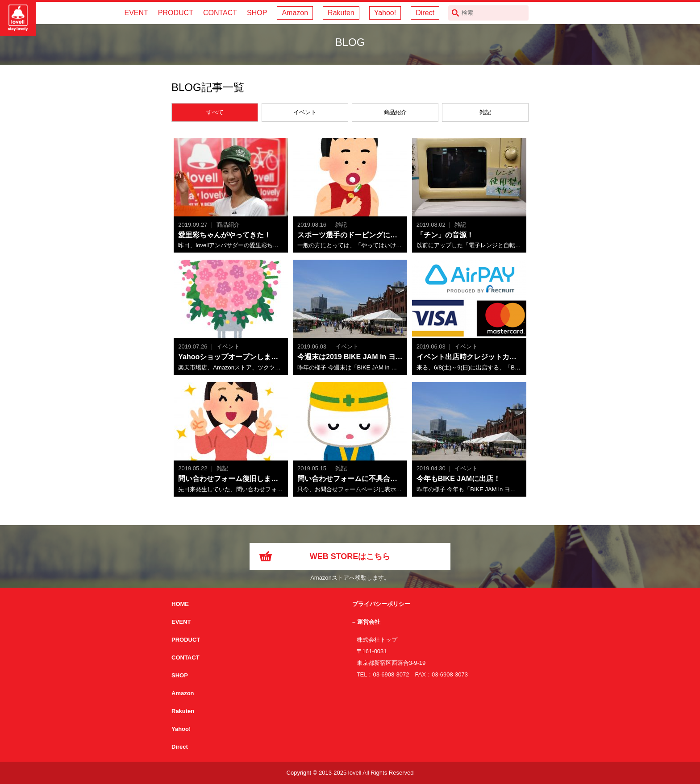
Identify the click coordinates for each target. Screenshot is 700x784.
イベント (305, 112)
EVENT (136, 13)
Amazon (295, 13)
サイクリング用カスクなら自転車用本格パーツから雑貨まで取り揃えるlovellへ (18, 18)
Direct (425, 13)
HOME (180, 604)
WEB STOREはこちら (350, 556)
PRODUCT (176, 13)
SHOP (257, 13)
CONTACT (220, 13)
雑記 (485, 112)
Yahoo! (385, 13)
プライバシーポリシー (381, 604)
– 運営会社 (366, 622)
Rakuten (341, 13)
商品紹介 (395, 112)
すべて (215, 112)
